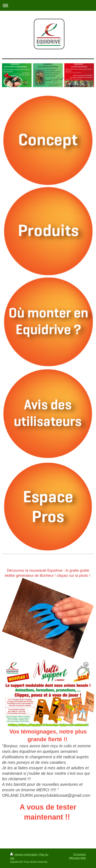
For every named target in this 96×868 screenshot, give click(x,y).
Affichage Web (77, 858)
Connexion (80, 854)
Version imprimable (24, 854)
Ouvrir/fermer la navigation (48, 5)
